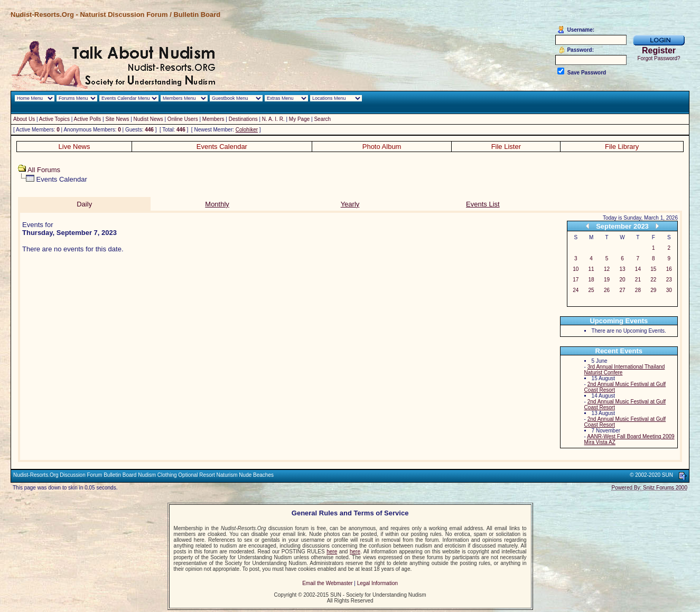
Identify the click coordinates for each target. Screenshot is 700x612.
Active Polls (88, 119)
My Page (299, 119)
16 (669, 269)
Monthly (217, 204)
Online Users (183, 119)
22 (653, 280)
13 (622, 269)
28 (638, 290)
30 (669, 290)
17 (576, 280)
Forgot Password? (659, 58)
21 (638, 280)
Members (213, 119)
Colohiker (247, 130)
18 (591, 280)
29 (653, 290)
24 (576, 290)
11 (591, 269)
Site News (117, 119)
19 (607, 280)
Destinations (243, 119)
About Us (24, 119)
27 (622, 290)
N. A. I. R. (273, 119)
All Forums (44, 170)
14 (638, 269)
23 (669, 280)
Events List (483, 204)
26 (607, 290)
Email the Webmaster (327, 583)
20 (622, 280)
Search (322, 119)
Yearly (350, 204)
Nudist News (148, 119)
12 (607, 269)
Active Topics (54, 119)
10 (576, 269)
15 (653, 269)
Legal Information (377, 583)
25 (591, 290)
